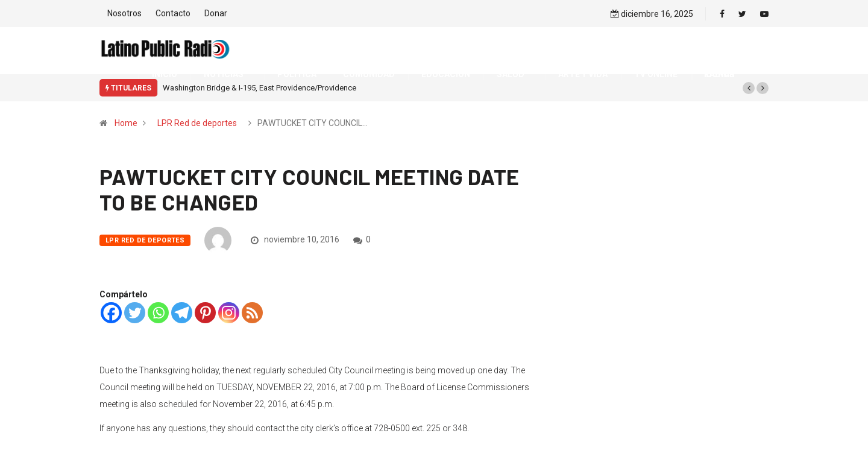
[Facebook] (111, 313)
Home (126, 123)
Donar (216, 13)
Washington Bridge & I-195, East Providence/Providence (259, 88)
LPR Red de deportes (197, 123)
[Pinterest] (205, 313)
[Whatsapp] (158, 313)
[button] (749, 88)
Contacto (173, 13)
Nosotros (124, 13)
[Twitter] (135, 313)
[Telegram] (182, 313)
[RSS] (252, 313)
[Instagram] (229, 313)
